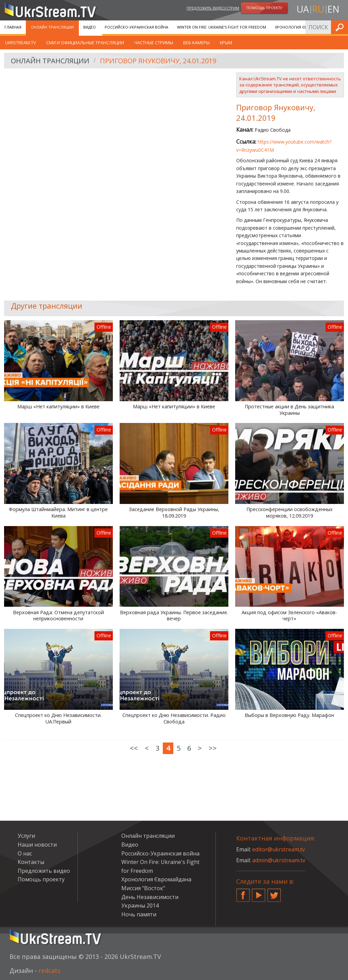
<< (134, 748)
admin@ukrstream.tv (279, 860)
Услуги (26, 836)
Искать (341, 27)
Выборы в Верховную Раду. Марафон (289, 715)
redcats (49, 970)
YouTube (259, 893)
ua (303, 9)
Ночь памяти (139, 914)
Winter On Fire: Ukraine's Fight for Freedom (222, 27)
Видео (90, 27)
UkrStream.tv (21, 43)
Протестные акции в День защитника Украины (289, 410)
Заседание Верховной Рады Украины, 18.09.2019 (174, 513)
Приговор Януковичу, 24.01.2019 (158, 61)
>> (213, 748)
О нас (25, 853)
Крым (226, 43)
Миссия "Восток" (143, 888)
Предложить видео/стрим (213, 8)
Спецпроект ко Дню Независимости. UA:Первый (58, 718)
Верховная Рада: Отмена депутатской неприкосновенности (58, 616)
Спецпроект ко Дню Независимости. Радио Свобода (174, 718)
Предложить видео (44, 871)
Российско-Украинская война (136, 27)
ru (318, 9)
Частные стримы (154, 43)
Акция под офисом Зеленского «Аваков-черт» (289, 616)
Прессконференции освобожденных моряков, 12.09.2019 (290, 513)
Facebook (243, 893)
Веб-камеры (196, 43)
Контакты (31, 862)
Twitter (274, 893)
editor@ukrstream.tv (279, 849)
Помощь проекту (41, 879)
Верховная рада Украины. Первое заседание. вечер (174, 616)
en (333, 9)
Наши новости (37, 845)
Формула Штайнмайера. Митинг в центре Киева (58, 513)
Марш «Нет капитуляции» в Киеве (58, 407)
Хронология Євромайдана (303, 27)
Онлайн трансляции (52, 27)
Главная (13, 27)
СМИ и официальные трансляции (85, 43)
